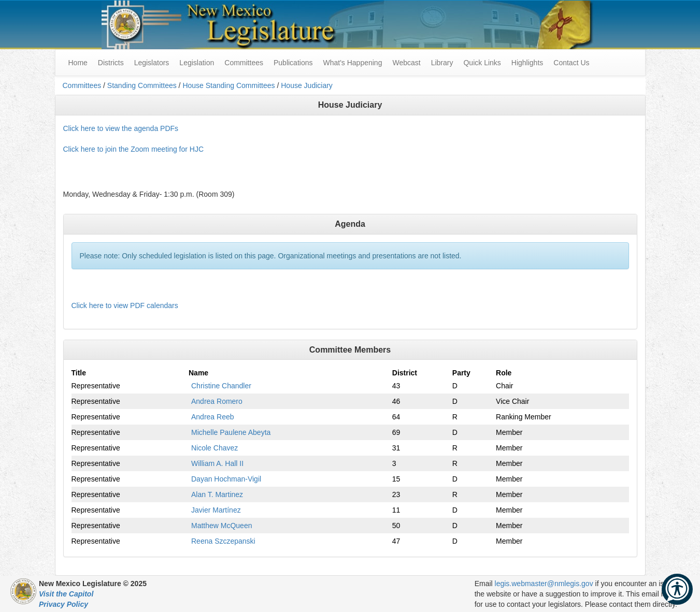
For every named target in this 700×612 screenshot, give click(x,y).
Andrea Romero (217, 401)
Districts (111, 63)
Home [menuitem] (78, 63)
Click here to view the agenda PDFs (121, 128)
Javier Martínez (216, 510)
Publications (293, 63)
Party (461, 373)
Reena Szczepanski (223, 541)
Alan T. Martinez (217, 494)
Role (504, 373)
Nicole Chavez (215, 448)
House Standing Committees (228, 85)
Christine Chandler (221, 386)
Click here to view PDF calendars (125, 305)
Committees (244, 63)
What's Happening (352, 63)
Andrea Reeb (213, 417)
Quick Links (482, 63)
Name (198, 373)
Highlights (527, 63)
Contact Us (571, 63)
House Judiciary (307, 85)
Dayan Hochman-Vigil (226, 479)
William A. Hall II (217, 463)
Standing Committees (142, 85)
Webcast (406, 63)
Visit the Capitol (66, 594)
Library (442, 63)
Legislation (197, 63)
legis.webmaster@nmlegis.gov (544, 584)
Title (79, 373)
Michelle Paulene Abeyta (231, 432)
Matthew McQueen (222, 526)
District (405, 373)
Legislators (152, 63)
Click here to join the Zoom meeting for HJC (134, 149)
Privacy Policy (63, 604)
